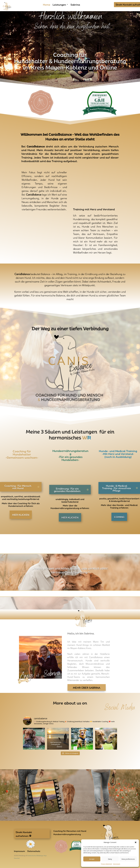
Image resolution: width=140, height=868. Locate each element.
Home (47, 5)
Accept (92, 859)
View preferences (128, 859)
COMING (119, 517)
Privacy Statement (106, 864)
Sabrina (75, 5)
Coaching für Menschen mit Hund (70, 831)
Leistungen (59, 5)
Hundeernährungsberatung (67, 835)
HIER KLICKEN (21, 515)
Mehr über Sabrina (87, 687)
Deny (110, 859)
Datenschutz (34, 851)
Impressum (117, 864)
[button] (136, 842)
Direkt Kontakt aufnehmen (24, 834)
